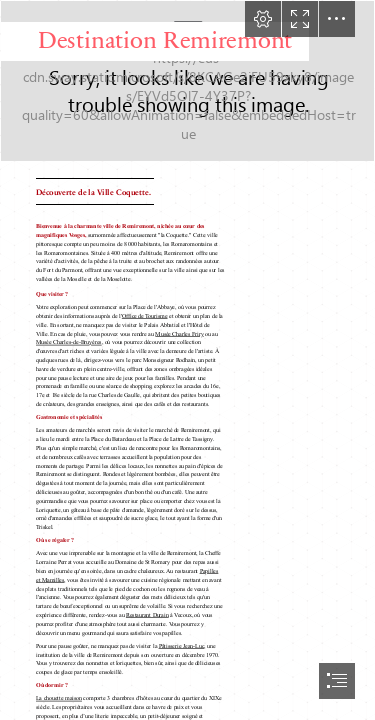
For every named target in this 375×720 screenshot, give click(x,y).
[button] (263, 19)
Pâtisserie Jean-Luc (181, 646)
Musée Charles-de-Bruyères (69, 343)
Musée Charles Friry (179, 334)
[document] (187, 360)
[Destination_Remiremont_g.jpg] (187, 81)
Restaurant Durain (147, 615)
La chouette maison (59, 699)
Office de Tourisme (145, 316)
